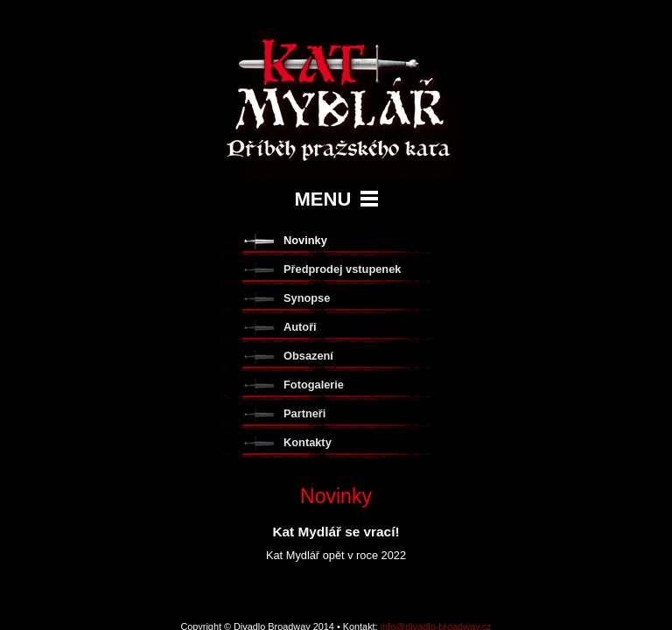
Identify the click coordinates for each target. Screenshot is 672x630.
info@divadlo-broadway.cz (436, 378)
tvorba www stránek (336, 393)
